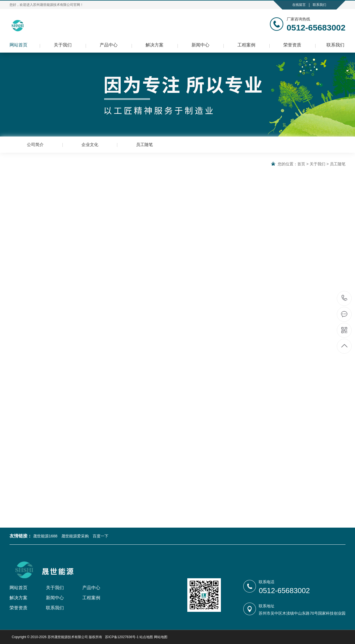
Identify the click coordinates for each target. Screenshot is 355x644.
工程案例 (246, 45)
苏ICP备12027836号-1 (122, 637)
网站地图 (161, 637)
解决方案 (155, 45)
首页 (301, 164)
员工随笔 (144, 144)
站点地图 (146, 637)
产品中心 (109, 45)
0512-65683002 (345, 298)
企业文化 (90, 144)
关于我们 (63, 45)
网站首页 (18, 45)
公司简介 (35, 144)
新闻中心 (200, 45)
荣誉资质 (292, 45)
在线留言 (299, 5)
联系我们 (319, 5)
